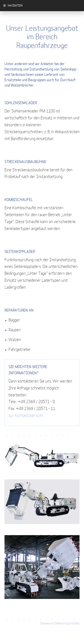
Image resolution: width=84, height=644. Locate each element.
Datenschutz (62, 623)
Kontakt (75, 623)
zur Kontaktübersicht (26, 416)
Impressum (46, 623)
